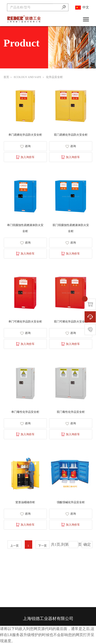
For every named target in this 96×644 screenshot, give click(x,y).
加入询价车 (25, 157)
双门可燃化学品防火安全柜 (71, 322)
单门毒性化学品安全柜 (25, 412)
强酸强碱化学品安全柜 (71, 502)
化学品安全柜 (54, 77)
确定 (87, 544)
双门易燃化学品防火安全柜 (71, 135)
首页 (7, 77)
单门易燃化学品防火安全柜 (25, 135)
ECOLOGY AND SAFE (29, 77)
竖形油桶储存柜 (25, 502)
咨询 (25, 146)
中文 (82, 8)
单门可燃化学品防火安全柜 (25, 322)
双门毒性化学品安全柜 (71, 412)
